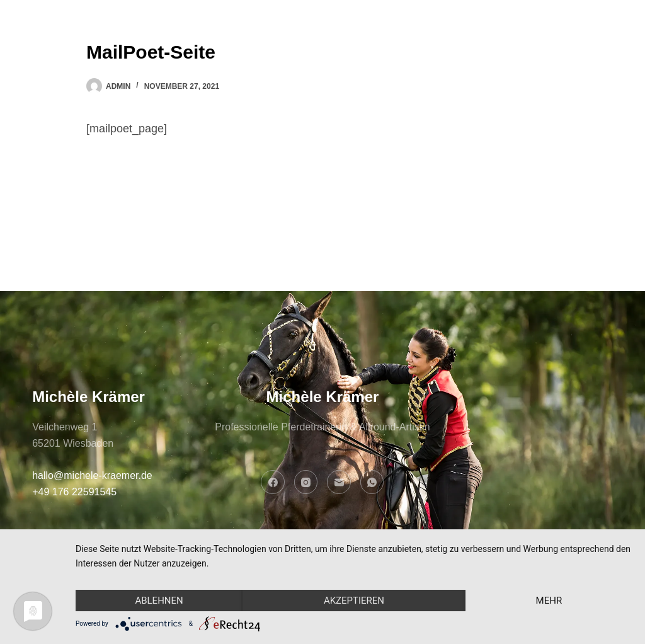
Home (171, 37)
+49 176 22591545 (74, 492)
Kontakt (471, 37)
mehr (549, 601)
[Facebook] (273, 482)
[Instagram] (306, 482)
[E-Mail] (339, 482)
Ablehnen (159, 601)
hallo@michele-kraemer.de (92, 475)
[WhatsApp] (372, 482)
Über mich (244, 37)
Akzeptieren (354, 601)
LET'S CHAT (573, 37)
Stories (396, 37)
